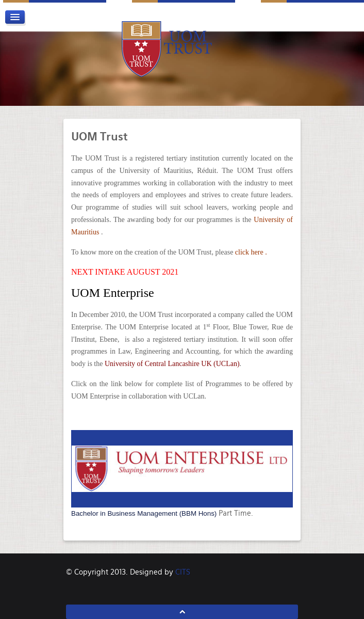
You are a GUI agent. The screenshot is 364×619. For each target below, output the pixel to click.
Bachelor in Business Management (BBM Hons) (144, 513)
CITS (183, 572)
